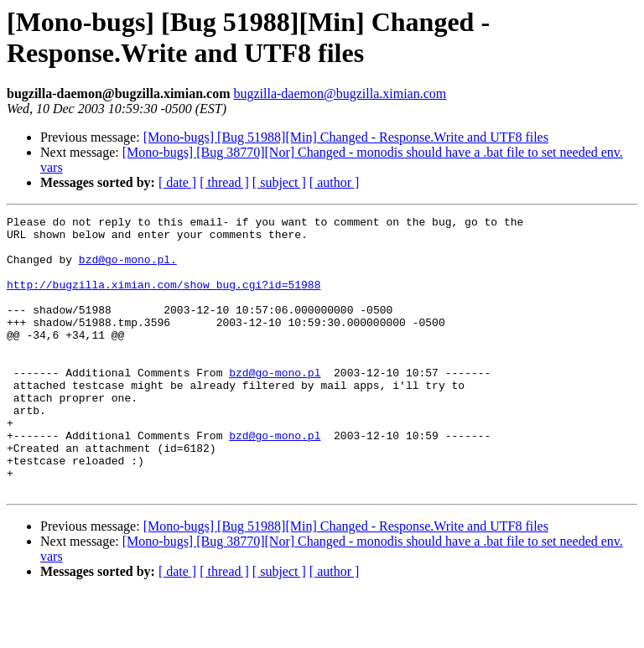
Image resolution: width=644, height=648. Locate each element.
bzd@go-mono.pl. (128, 269)
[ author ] (335, 182)
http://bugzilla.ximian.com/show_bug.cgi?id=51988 (164, 299)
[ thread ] (224, 182)
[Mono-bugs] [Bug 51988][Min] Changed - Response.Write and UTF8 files (346, 137)
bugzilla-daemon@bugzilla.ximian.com (340, 93)
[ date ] (177, 182)
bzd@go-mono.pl (275, 405)
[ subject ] (279, 182)
